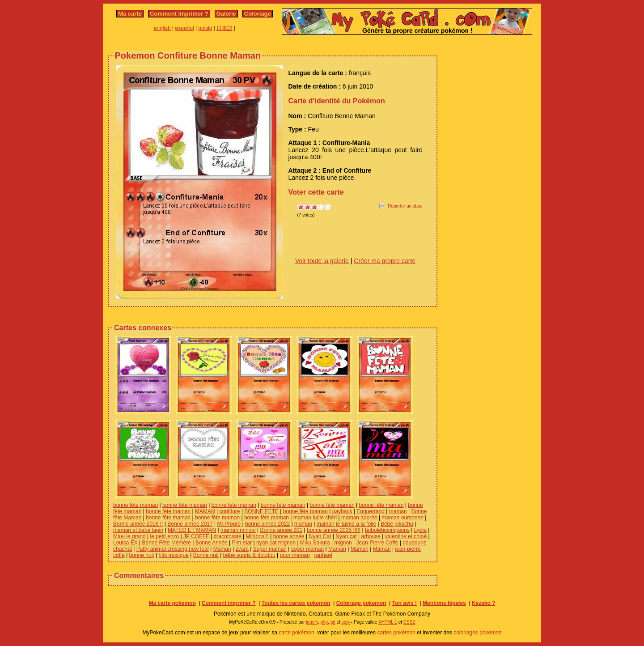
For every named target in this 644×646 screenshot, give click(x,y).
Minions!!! (257, 536)
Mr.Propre (229, 524)
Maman (222, 549)
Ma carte (130, 14)
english (162, 28)
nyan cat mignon (276, 543)
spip (346, 622)
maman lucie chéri (315, 518)
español (185, 28)
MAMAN (205, 511)
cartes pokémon (396, 633)
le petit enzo (165, 536)
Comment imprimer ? (179, 14)
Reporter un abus (405, 206)
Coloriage (258, 14)
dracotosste (228, 536)
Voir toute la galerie (322, 261)
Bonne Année (212, 543)
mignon (343, 543)
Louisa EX (125, 543)
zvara (242, 549)
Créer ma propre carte (385, 261)
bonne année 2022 (267, 524)
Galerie (226, 14)
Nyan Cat (320, 536)
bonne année (289, 536)
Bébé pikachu (397, 524)
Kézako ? (484, 603)
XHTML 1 (388, 622)
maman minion (238, 530)
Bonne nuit (206, 555)
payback (342, 511)
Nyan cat (346, 536)
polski (205, 28)
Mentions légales (444, 603)
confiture (230, 511)
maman (398, 511)
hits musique (173, 555)
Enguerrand (371, 511)
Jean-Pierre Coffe (377, 543)
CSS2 (409, 622)
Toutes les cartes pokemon (296, 603)
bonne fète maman (136, 505)
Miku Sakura (315, 543)
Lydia (420, 530)
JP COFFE (196, 536)
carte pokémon (296, 633)
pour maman (294, 555)
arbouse (371, 536)
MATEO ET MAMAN (192, 530)
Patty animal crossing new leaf (173, 549)
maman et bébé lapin (138, 530)
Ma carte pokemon (172, 603)
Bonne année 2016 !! (138, 524)
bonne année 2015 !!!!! (334, 530)
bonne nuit (142, 555)
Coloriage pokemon (361, 603)
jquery (312, 622)
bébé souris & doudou (249, 555)
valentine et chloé (406, 536)
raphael (323, 555)
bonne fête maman (305, 511)
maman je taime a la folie (346, 524)
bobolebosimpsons (387, 530)
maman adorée (359, 518)
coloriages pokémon (477, 633)
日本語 (225, 28)
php (324, 622)
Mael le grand (129, 536)
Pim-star (242, 543)
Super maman (270, 549)
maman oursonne (402, 518)
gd (333, 622)
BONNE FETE (261, 511)
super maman (307, 549)
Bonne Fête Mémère (167, 543)
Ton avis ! (405, 603)
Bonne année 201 (281, 530)
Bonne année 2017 (190, 524)
